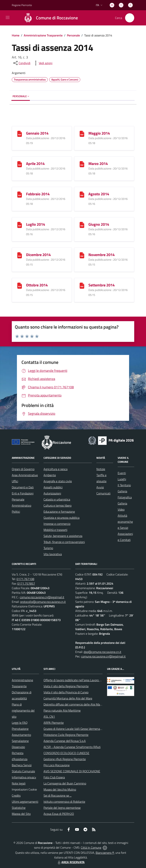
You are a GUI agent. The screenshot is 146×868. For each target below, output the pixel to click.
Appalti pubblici (53, 487)
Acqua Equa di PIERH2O (59, 814)
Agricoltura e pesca (56, 469)
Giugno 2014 (99, 224)
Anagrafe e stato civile (58, 481)
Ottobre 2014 (37, 285)
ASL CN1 (49, 717)
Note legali (19, 783)
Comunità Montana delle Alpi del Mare (68, 698)
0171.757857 (26, 583)
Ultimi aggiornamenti (25, 802)
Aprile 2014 (35, 164)
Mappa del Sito (21, 814)
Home (16, 35)
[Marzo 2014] (82, 164)
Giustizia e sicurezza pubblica (61, 518)
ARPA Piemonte (54, 723)
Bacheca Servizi (22, 765)
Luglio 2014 (36, 224)
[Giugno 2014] (82, 225)
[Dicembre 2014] (20, 255)
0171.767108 (25, 579)
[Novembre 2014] (82, 255)
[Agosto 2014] (82, 194)
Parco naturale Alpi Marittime (62, 710)
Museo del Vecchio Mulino (60, 789)
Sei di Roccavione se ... (58, 795)
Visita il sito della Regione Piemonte (66, 686)
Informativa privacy (24, 777)
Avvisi (100, 487)
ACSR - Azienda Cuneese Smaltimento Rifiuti (72, 747)
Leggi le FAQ (20, 723)
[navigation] (8, 17)
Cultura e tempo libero (58, 505)
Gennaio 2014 (37, 133)
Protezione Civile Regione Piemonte (66, 735)
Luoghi (122, 479)
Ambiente (50, 475)
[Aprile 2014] (20, 164)
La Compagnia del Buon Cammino (65, 783)
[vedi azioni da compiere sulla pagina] (43, 63)
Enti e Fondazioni (23, 493)
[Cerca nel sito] (130, 18)
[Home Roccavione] (49, 18)
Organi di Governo (23, 469)
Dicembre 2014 (38, 255)
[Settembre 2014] (82, 285)
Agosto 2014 (99, 194)
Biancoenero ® (105, 853)
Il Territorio (124, 485)
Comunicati (103, 493)
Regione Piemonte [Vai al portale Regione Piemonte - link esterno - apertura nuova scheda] (22, 5)
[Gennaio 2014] (20, 134)
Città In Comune (91, 848)
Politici (16, 512)
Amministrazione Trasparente (43, 35)
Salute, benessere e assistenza (63, 536)
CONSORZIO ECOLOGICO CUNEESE (66, 753)
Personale (73, 35)
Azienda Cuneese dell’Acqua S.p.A (65, 741)
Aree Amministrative (25, 475)
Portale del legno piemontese (62, 808)
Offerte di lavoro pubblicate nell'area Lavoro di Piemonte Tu (81, 680)
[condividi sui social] (21, 63)
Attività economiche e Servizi (125, 522)
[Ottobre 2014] (20, 285)
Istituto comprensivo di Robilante (64, 802)
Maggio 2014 (99, 133)
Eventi (122, 473)
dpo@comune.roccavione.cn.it (102, 652)
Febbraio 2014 (38, 194)
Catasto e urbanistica (57, 499)
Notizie (101, 469)
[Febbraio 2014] (20, 194)
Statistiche (19, 808)
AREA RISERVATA (71, 862)
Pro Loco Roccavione (57, 765)
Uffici (15, 481)
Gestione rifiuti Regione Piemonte (65, 759)
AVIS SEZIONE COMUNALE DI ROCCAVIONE (72, 771)
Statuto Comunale (23, 771)
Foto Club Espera (54, 777)
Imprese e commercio (57, 524)
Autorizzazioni (52, 493)
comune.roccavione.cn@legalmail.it (42, 597)
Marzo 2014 (98, 164)
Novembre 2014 (102, 255)
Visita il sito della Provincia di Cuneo (66, 692)
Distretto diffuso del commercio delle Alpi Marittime (76, 704)
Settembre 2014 (102, 285)
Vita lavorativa (53, 554)
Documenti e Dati (23, 487)
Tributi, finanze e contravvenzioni (64, 542)
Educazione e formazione (59, 512)
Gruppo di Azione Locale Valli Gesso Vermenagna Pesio (78, 729)
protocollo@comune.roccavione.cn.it (43, 602)
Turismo (48, 548)
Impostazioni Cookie (24, 789)
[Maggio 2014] (82, 134)
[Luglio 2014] (20, 225)
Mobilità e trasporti (55, 530)
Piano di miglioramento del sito (23, 710)
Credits (16, 795)
